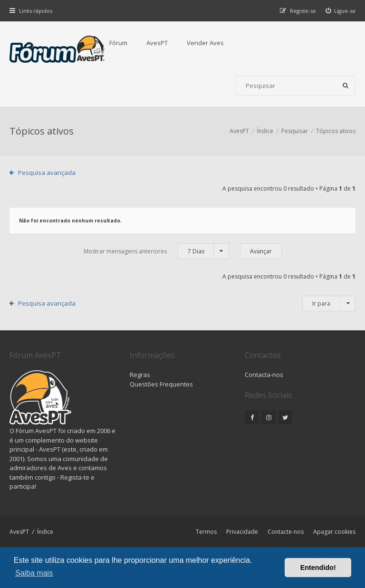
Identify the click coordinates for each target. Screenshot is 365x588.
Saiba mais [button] (34, 573)
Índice (45, 532)
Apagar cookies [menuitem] (334, 532)
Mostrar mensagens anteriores (156, 251)
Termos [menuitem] (206, 532)
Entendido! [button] (318, 568)
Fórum (118, 43)
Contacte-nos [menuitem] (286, 532)
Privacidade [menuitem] (242, 532)
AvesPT (157, 43)
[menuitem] (341, 11)
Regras (140, 375)
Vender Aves (205, 43)
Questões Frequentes (161, 384)
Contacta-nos (264, 375)
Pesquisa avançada (47, 173)
